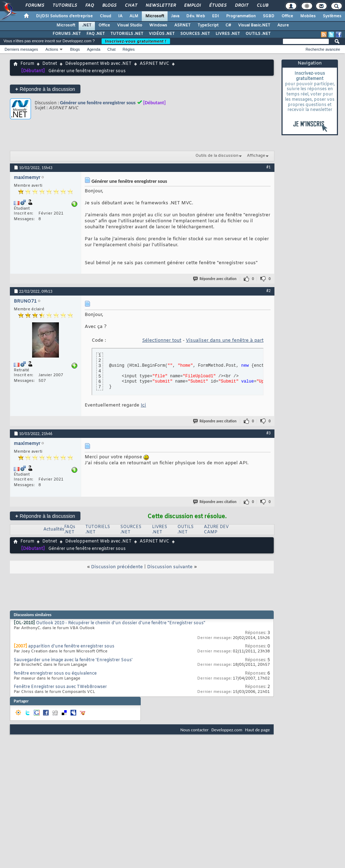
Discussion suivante (170, 567)
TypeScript (208, 25)
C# (228, 25)
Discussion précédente (117, 567)
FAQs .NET (70, 530)
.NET (87, 25)
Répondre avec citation (215, 279)
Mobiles (308, 16)
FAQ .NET (96, 34)
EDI (216, 16)
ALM (134, 16)
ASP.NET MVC (155, 64)
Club (262, 6)
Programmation (241, 16)
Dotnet (50, 64)
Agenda (93, 49)
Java (175, 16)
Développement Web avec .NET (98, 64)
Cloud (105, 16)
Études (217, 6)
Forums (34, 6)
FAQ (89, 6)
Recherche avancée (323, 49)
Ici (143, 405)
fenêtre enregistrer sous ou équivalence (55, 674)
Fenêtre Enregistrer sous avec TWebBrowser (60, 687)
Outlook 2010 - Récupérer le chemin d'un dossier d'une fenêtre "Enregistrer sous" (121, 623)
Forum (27, 64)
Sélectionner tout (162, 340)
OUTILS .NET (258, 34)
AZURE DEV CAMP (216, 530)
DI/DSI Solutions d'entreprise (64, 16)
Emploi (192, 6)
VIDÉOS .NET (162, 34)
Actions (52, 49)
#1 (268, 167)
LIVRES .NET (228, 34)
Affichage (256, 156)
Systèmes (332, 16)
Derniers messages (21, 49)
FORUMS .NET (67, 34)
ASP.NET (182, 25)
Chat (131, 6)
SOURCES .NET (195, 34)
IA (120, 16)
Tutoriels (64, 6)
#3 (268, 433)
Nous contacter (194, 730)
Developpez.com (227, 730)
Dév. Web (196, 16)
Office (287, 16)
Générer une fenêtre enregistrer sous (98, 103)
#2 (268, 291)
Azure (283, 25)
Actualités (54, 529)
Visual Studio (130, 25)
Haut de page (258, 730)
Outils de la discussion (217, 156)
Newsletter (160, 6)
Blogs (109, 6)
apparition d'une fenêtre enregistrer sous (71, 646)
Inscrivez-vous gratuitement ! (136, 41)
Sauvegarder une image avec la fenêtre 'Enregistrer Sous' (73, 660)
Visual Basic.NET (254, 25)
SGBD (269, 16)
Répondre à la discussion (45, 89)
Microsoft (155, 16)
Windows (158, 25)
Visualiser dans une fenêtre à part (225, 340)
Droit (241, 6)
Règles (129, 49)
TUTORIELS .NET (127, 34)
